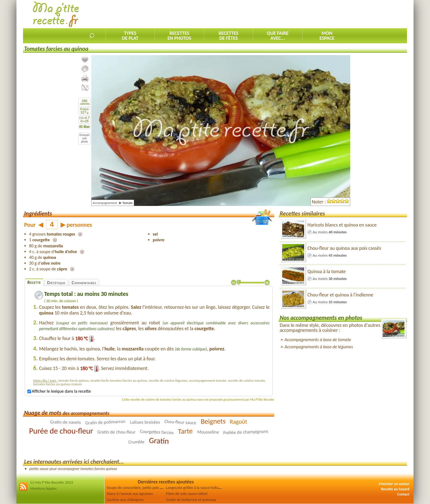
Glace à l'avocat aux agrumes (130, 494)
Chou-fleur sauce (180, 422)
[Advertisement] (307, 14)
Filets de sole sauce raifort (187, 494)
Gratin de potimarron (105, 422)
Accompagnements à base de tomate (318, 340)
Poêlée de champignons (246, 432)
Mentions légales (43, 489)
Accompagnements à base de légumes (319, 347)
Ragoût (239, 422)
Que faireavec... (278, 36)
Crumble (136, 442)
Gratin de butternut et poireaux (191, 500)
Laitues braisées (145, 422)
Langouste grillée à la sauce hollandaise (197, 488)
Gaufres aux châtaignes (125, 500)
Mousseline (208, 432)
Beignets (213, 421)
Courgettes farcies (157, 432)
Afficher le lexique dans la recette (59, 391)
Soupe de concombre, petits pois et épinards (142, 488)
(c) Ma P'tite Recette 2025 (52, 482)
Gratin (159, 441)
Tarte (186, 431)
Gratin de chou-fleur (116, 432)
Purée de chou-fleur (61, 431)
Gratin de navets (65, 422)
